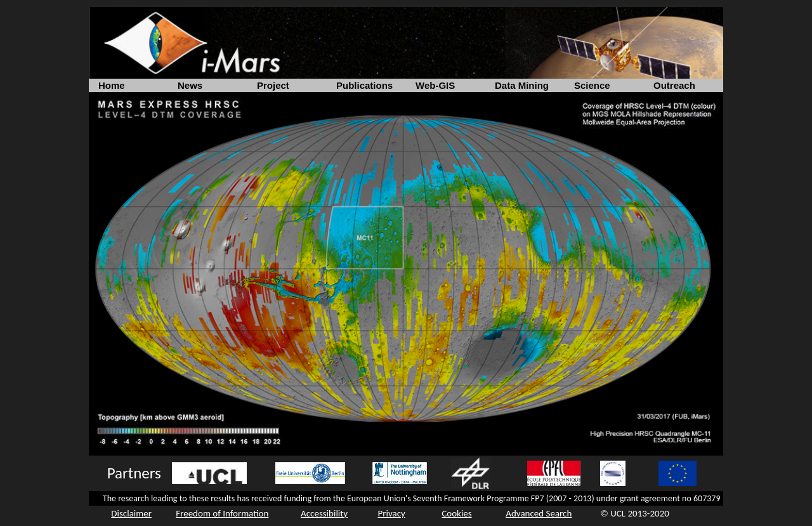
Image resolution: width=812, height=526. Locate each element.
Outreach (674, 85)
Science (592, 85)
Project (273, 85)
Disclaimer (131, 513)
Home (112, 85)
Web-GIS (435, 85)
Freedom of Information (222, 513)
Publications (364, 85)
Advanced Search (539, 513)
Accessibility (324, 513)
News (190, 85)
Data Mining (522, 85)
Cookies (456, 513)
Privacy (391, 513)
